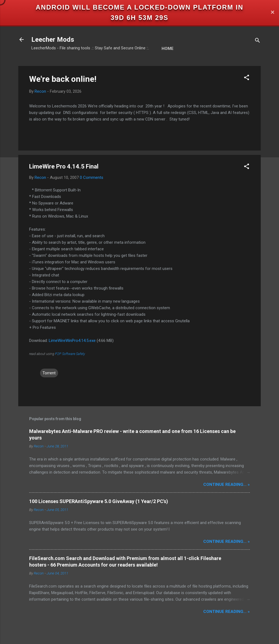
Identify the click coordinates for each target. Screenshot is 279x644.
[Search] (257, 41)
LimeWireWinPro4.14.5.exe (72, 341)
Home (168, 49)
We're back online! (63, 79)
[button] (247, 78)
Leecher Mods (53, 40)
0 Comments (92, 177)
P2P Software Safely (70, 354)
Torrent (49, 373)
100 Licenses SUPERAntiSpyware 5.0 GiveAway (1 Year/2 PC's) (99, 501)
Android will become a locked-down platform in (139, 7)
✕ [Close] (272, 13)
